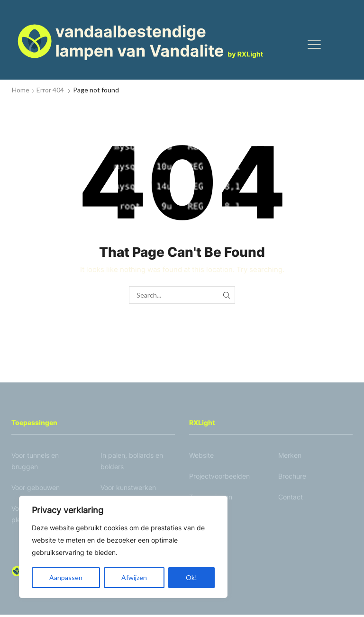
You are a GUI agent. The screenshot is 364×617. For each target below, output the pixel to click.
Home (21, 90)
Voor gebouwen (36, 488)
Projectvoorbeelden (219, 477)
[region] (123, 547)
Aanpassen (66, 577)
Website (201, 456)
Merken (290, 456)
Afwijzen (134, 577)
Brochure (292, 477)
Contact (291, 498)
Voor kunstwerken (128, 488)
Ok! (191, 577)
